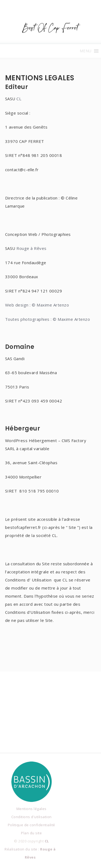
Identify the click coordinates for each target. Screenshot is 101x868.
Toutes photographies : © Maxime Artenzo (48, 319)
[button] (86, 51)
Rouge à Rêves (32, 248)
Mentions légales (32, 809)
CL (19, 99)
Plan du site (31, 833)
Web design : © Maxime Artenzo (37, 305)
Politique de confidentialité (32, 825)
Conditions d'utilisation (32, 817)
